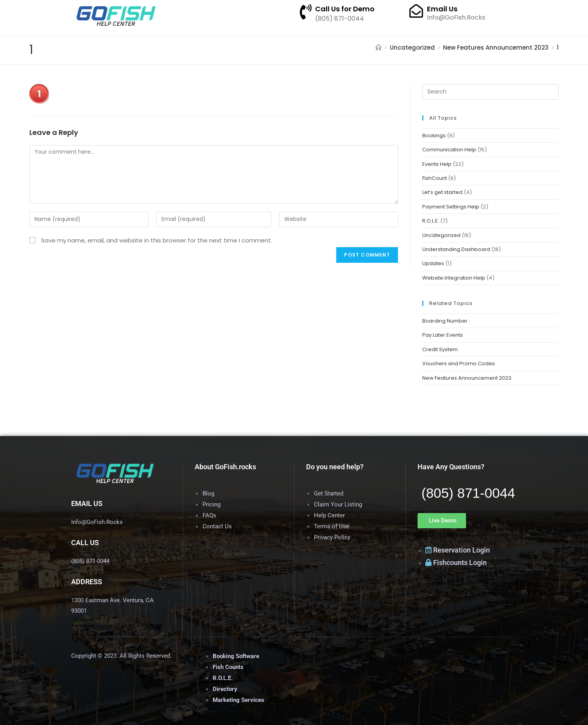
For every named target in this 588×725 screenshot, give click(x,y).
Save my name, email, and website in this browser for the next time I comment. (157, 240)
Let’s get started (442, 192)
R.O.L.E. (431, 221)
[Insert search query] (490, 92)
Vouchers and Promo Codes (459, 363)
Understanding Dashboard (456, 249)
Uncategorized (441, 235)
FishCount (435, 178)
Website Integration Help (454, 278)
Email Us (442, 9)
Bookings (434, 135)
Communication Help (449, 150)
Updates (433, 263)
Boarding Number (445, 321)
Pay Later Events (443, 335)
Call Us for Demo (345, 9)
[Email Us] (416, 11)
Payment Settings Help (451, 207)
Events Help (437, 164)
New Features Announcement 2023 (467, 378)
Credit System (440, 349)
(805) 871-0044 (468, 493)
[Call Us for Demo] (306, 12)
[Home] (379, 48)
